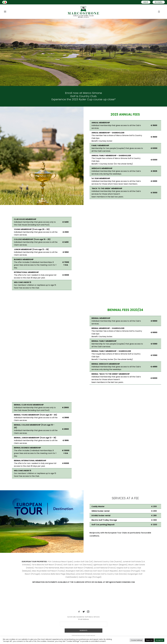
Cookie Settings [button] (137, 640)
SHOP (146, 2)
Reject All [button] (149, 640)
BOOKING (159, 2)
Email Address (84, 619)
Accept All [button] (159, 640)
